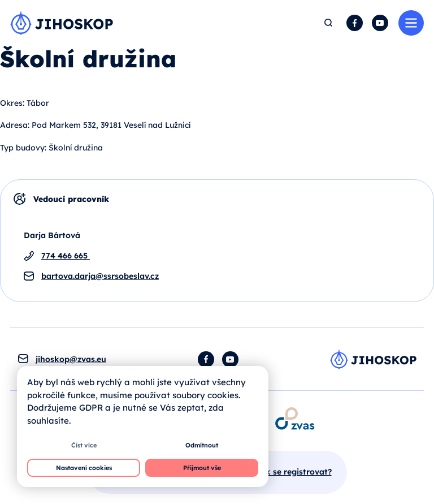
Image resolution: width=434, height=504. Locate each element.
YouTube (380, 23)
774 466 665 (66, 256)
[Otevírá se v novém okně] (294, 418)
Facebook (355, 23)
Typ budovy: (23, 148)
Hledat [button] (329, 23)
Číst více (84, 445)
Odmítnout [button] (202, 445)
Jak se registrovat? (294, 472)
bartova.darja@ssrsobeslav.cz (100, 276)
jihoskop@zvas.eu (71, 359)
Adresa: (15, 125)
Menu (411, 23)
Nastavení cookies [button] (84, 468)
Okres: (12, 103)
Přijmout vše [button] (202, 468)
